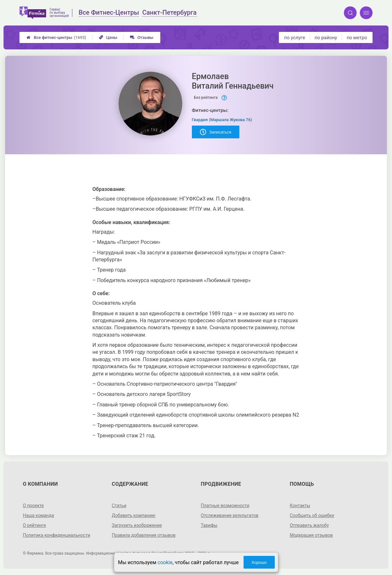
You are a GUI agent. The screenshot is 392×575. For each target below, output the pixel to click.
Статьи (119, 506)
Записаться (216, 132)
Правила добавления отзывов (144, 535)
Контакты (300, 506)
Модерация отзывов (311, 535)
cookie (165, 562)
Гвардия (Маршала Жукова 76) (222, 120)
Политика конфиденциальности (57, 535)
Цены (108, 37)
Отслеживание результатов (230, 515)
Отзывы (142, 37)
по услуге (295, 38)
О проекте (33, 506)
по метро (357, 38)
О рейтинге (35, 525)
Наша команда (39, 515)
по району (326, 38)
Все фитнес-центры (56, 37)
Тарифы (209, 525)
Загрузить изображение (137, 525)
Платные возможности (225, 506)
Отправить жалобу (309, 525)
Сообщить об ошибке (312, 515)
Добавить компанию (134, 515)
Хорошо (259, 562)
